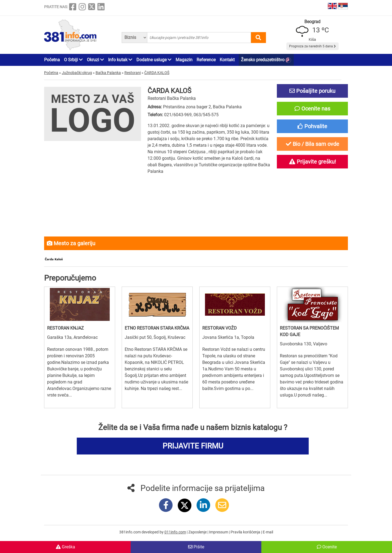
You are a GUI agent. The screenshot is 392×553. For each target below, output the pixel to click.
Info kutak (120, 60)
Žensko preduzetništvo (266, 60)
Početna (52, 60)
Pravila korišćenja (246, 532)
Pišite (196, 547)
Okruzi (95, 60)
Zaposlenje (198, 532)
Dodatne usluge (154, 60)
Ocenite (327, 547)
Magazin (184, 60)
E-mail (268, 532)
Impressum (219, 532)
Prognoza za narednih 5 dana (313, 46)
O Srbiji (73, 60)
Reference (206, 60)
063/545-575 (206, 115)
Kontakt (227, 60)
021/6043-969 (178, 115)
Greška (65, 547)
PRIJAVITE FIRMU (193, 446)
